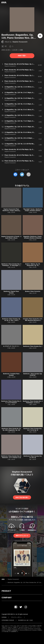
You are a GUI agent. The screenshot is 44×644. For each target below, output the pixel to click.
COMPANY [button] (7, 598)
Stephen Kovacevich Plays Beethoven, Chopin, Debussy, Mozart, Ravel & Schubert (11, 211)
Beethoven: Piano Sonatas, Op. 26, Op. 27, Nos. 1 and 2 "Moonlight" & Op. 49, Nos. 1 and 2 (11, 321)
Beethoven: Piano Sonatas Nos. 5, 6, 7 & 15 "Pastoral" (11, 402)
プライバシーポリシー (16, 617)
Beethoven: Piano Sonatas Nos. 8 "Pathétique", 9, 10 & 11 (33, 402)
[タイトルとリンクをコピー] (29, 174)
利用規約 (4, 617)
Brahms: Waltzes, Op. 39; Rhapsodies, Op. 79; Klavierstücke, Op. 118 (33, 265)
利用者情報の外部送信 (8, 620)
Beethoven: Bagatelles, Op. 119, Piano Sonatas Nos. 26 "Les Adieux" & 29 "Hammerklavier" (25, 583)
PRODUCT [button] (6, 591)
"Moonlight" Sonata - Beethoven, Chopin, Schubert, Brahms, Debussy (33, 211)
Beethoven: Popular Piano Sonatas (11, 292)
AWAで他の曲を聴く (22, 497)
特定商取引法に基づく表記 (25, 620)
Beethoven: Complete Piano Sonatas (11, 374)
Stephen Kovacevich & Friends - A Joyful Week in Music (11, 237)
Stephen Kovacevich (20, 42)
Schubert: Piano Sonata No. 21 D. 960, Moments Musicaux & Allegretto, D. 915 (33, 320)
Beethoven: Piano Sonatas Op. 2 (33, 346)
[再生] (40, 36)
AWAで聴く (22, 56)
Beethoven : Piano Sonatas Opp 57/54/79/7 (33, 374)
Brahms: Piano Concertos (33, 291)
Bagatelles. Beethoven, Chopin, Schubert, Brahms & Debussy (33, 237)
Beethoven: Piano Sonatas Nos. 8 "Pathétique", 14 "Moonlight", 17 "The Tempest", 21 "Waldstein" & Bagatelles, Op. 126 (11, 266)
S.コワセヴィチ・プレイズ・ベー (11, 346)
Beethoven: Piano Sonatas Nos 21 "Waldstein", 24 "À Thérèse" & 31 (11, 457)
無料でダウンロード (22, 536)
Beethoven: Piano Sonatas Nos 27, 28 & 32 (33, 457)
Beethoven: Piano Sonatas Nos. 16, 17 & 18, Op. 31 (33, 429)
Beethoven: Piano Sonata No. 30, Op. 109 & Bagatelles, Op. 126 (11, 429)
